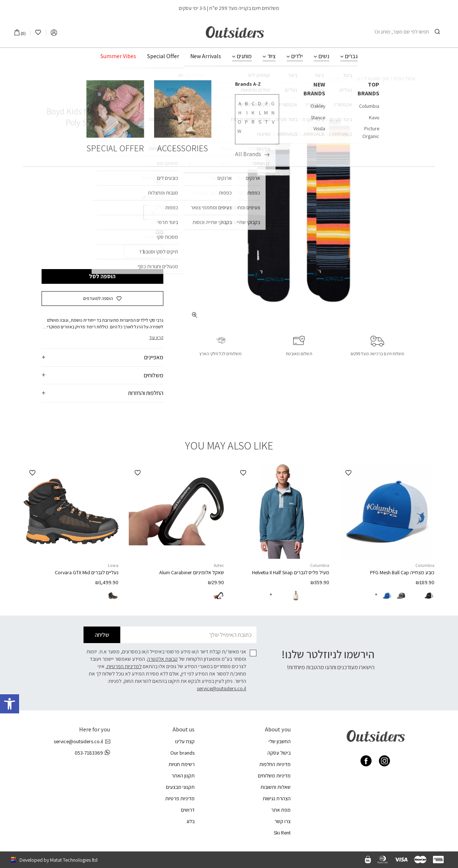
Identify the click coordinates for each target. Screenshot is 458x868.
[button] (103, 299)
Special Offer (163, 56)
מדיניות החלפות (275, 764)
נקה (159, 232)
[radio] (158, 180)
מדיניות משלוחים (274, 776)
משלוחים (154, 375)
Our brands (182, 753)
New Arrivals (206, 56)
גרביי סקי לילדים (288, 78)
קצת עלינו (185, 741)
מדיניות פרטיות (180, 798)
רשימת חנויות (182, 764)
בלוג (191, 821)
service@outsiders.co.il (221, 688)
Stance (152, 98)
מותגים (244, 56)
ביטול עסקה (279, 753)
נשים (324, 56)
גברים (351, 56)
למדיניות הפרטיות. (124, 666)
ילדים (297, 56)
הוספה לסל (102, 276)
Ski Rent (282, 833)
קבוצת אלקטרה (162, 659)
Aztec (219, 565)
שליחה (102, 635)
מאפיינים (154, 357)
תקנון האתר (183, 776)
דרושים (188, 810)
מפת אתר (281, 810)
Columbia (425, 565)
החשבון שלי (280, 741)
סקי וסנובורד (377, 78)
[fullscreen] (194, 315)
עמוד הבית (405, 78)
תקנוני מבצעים (180, 787)
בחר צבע (154, 165)
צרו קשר (283, 821)
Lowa (113, 565)
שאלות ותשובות (276, 787)
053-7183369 (92, 753)
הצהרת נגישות (277, 798)
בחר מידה (153, 197)
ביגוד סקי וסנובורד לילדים (334, 78)
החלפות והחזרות (146, 393)
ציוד (271, 56)
